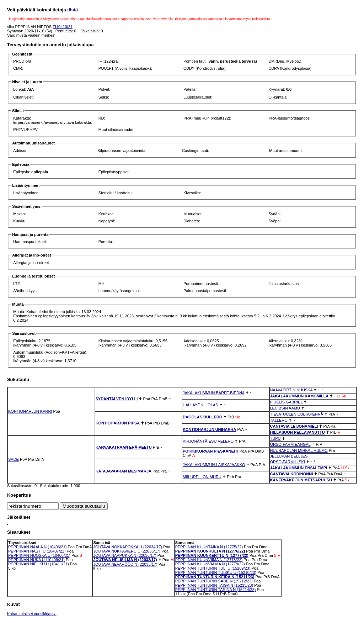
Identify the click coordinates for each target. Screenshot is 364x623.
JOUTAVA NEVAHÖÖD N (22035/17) (125, 564)
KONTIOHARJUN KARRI (30, 411)
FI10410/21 (63, 27)
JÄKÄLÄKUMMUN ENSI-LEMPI (299, 468)
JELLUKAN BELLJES (289, 456)
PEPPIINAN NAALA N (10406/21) (37, 547)
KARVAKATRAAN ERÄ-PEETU (124, 447)
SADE (14, 459)
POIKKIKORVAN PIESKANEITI (211, 451)
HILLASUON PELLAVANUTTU (298, 432)
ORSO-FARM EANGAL (290, 444)
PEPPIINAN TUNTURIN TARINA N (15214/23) (216, 590)
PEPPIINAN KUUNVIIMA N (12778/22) (209, 560)
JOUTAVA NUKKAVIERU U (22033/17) (127, 551)
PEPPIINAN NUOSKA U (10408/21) (39, 555)
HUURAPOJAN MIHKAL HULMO (299, 450)
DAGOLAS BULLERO (202, 417)
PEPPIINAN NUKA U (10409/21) (36, 560)
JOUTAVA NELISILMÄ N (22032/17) (125, 560)
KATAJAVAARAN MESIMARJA (124, 471)
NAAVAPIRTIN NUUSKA (291, 390)
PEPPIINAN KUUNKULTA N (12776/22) (210, 551)
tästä (73, 10)
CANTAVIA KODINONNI (292, 474)
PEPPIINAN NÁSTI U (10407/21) (37, 551)
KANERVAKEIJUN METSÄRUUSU (301, 480)
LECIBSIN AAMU (285, 408)
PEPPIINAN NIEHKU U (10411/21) (39, 564)
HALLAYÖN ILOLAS (200, 405)
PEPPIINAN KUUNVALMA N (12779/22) (210, 564)
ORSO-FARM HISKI (288, 462)
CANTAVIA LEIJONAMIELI (294, 426)
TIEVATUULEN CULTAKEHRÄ (297, 414)
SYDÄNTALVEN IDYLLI (117, 399)
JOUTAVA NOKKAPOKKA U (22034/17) (128, 547)
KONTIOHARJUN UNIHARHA (209, 429)
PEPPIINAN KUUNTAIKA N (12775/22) (209, 547)
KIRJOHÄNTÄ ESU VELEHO (208, 441)
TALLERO (279, 420)
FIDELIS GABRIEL (287, 402)
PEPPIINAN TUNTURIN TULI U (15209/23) (213, 568)
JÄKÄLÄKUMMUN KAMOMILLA (299, 396)
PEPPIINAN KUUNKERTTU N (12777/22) (212, 555)
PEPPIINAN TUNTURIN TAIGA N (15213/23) (214, 585)
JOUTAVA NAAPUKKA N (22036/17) (125, 555)
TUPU (275, 438)
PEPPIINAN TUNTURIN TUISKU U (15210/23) (216, 572)
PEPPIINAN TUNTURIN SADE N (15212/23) (214, 581)
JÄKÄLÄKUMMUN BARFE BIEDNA (214, 393)
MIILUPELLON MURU (202, 477)
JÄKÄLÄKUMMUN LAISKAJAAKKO (214, 465)
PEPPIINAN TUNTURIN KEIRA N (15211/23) (215, 577)
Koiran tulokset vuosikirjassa (32, 614)
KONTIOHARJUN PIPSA (118, 423)
